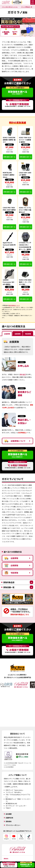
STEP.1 (22, 362)
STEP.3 (22, 416)
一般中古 (9, 145)
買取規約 (9, 817)
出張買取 (11, 558)
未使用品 (26, 177)
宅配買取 (11, 573)
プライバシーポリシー (13, 821)
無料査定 (23, 374)
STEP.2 (22, 388)
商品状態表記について (14, 305)
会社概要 (9, 809)
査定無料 (18, 80)
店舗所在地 (9, 813)
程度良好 (26, 145)
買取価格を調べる (9, 157)
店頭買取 (11, 565)
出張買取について (15, 441)
